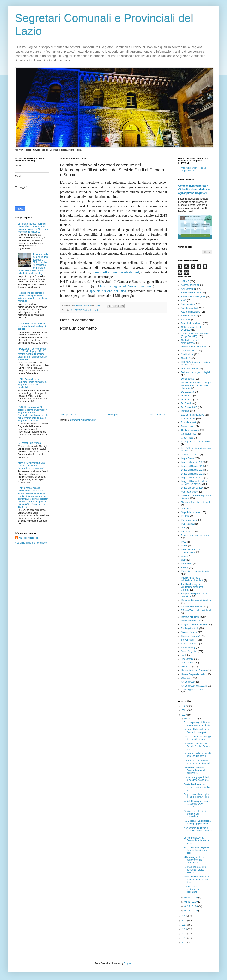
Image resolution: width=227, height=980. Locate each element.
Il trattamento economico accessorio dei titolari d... (198, 762)
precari (185, 556)
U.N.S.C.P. (186, 667)
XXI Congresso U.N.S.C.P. (194, 690)
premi (184, 560)
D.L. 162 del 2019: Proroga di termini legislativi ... (197, 738)
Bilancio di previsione (192, 323)
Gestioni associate (190, 430)
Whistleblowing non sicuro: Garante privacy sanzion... (197, 804)
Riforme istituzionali (191, 617)
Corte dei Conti (189, 350)
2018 (185, 921)
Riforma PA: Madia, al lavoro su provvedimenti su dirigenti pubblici (32, 326)
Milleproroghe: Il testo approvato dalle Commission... (195, 860)
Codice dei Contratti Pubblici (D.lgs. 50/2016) (195, 335)
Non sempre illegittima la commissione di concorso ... (198, 831)
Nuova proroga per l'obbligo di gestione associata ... (198, 779)
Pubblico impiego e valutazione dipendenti (192, 579)
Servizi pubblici (189, 640)
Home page (113, 415)
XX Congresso (188, 682)
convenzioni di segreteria (194, 347)
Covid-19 (186, 358)
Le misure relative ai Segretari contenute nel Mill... (197, 840)
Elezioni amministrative (193, 415)
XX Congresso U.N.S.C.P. (194, 686)
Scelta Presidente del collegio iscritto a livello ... (197, 787)
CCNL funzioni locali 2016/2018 (191, 329)
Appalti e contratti (190, 308)
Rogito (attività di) (190, 628)
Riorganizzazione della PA (194, 624)
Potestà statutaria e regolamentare (191, 551)
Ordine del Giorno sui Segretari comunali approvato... (195, 770)
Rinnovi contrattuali (191, 621)
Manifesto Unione (190, 492)
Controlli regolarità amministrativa (190, 341)
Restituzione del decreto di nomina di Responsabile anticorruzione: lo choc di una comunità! (32, 297)
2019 (185, 916)
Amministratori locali (191, 293)
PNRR (184, 546)
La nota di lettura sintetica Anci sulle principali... (197, 731)
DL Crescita (187, 403)
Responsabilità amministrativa (196, 600)
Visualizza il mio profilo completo (31, 543)
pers (183, 528)
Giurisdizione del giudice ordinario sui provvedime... (196, 814)
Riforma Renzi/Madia (192, 606)
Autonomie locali (189, 316)
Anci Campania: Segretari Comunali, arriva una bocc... (197, 850)
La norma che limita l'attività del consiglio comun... (198, 755)
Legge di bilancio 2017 (192, 462)
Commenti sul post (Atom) (83, 420)
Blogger (128, 963)
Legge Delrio (187, 458)
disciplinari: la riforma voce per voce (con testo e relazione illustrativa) (196, 385)
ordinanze (186, 509)
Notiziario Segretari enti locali (196, 502)
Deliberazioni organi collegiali (196, 372)
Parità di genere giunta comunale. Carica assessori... (195, 870)
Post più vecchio (158, 415)
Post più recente (69, 415)
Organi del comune (191, 512)
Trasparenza (187, 659)
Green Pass (187, 438)
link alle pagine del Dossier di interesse (127, 286)
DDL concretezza (190, 368)
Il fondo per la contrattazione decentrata (192, 889)
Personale (186, 532)
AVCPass (186, 320)
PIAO (184, 542)
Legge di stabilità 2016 (192, 488)
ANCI (184, 300)
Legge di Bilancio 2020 (192, 474)
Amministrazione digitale (193, 296)
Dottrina (185, 411)
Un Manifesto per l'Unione (194, 670)
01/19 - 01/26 (191, 906)
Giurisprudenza (189, 434)
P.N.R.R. (185, 516)
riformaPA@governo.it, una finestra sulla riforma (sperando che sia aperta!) (31, 466)
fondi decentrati (189, 422)
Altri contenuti (188, 289)
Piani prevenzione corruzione (196, 535)
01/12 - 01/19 (191, 911)
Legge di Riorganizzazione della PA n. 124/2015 (194, 483)
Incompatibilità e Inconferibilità (196, 442)
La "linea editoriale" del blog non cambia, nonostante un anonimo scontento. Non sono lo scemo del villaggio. (33, 228)
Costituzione (187, 354)
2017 (185, 925)
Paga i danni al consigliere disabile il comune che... (197, 796)
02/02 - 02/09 (191, 902)
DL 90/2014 (187, 400)
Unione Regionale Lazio (193, 674)
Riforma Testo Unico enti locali (196, 610)
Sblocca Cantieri (189, 632)
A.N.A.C (185, 281)
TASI (183, 655)
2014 (185, 938)
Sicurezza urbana (190, 644)
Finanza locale (188, 419)
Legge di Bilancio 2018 (192, 466)
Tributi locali (187, 663)
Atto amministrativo (191, 312)
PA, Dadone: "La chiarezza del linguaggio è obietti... (197, 822)
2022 (185, 706)
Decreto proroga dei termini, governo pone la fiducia (198, 724)
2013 (185, 943)
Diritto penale (188, 379)
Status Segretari (90, 310)
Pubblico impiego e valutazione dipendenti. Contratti (193, 587)
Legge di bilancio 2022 (192, 478)
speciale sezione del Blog (108, 291)
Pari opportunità (189, 520)
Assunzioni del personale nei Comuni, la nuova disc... (196, 879)
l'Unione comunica (190, 455)
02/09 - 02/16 (191, 898)
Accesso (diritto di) (190, 285)
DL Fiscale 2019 (189, 407)
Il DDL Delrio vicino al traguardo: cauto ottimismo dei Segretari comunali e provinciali (33, 383)
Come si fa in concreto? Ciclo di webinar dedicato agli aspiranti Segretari (194, 189)
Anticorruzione (188, 304)
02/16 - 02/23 (191, 719)
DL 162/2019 (76, 310)
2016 (185, 929)
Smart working (188, 648)
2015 (185, 934)
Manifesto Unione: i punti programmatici (193, 169)
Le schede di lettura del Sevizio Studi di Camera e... (197, 746)
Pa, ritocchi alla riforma (29, 443)
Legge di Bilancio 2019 (192, 470)
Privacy (185, 567)
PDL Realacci (188, 524)
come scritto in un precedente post (115, 272)
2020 (185, 715)
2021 (185, 710)
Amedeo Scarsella (28, 538)
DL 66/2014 (187, 396)
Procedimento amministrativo (196, 571)
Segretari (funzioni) (191, 636)
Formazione (187, 426)
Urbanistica (187, 678)
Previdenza (187, 564)
